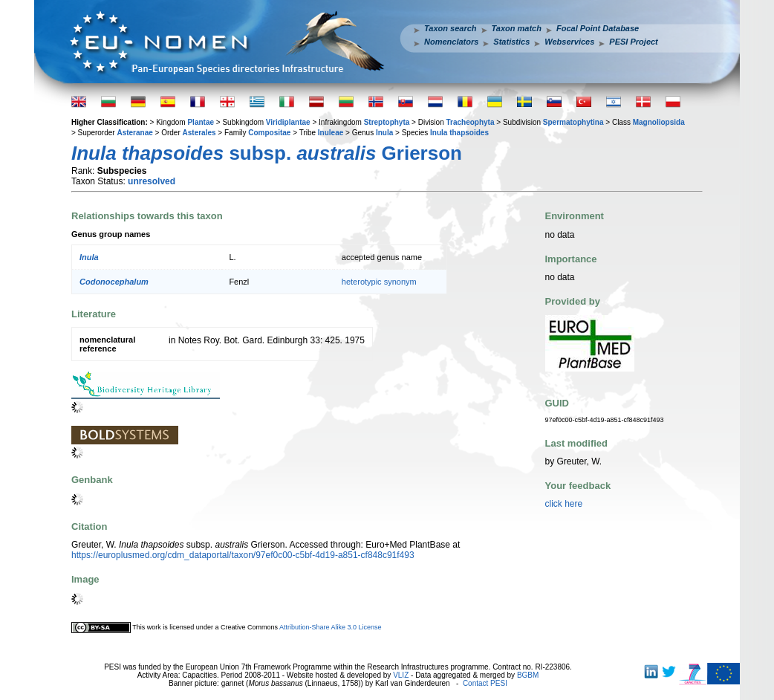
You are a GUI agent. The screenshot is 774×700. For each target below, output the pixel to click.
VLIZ (401, 675)
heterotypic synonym (379, 282)
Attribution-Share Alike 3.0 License (331, 627)
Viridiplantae (288, 122)
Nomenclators (451, 42)
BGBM (528, 675)
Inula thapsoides (459, 133)
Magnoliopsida (659, 122)
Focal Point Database (598, 28)
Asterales (199, 133)
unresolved (152, 181)
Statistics (511, 42)
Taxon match (517, 28)
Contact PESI (485, 683)
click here (564, 504)
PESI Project (633, 42)
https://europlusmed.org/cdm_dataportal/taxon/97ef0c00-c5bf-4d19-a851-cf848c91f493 (243, 555)
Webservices (569, 42)
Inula (384, 133)
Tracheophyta (470, 122)
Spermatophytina (573, 122)
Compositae (269, 133)
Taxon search (451, 28)
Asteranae (134, 133)
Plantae (201, 122)
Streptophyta (387, 122)
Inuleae (331, 133)
